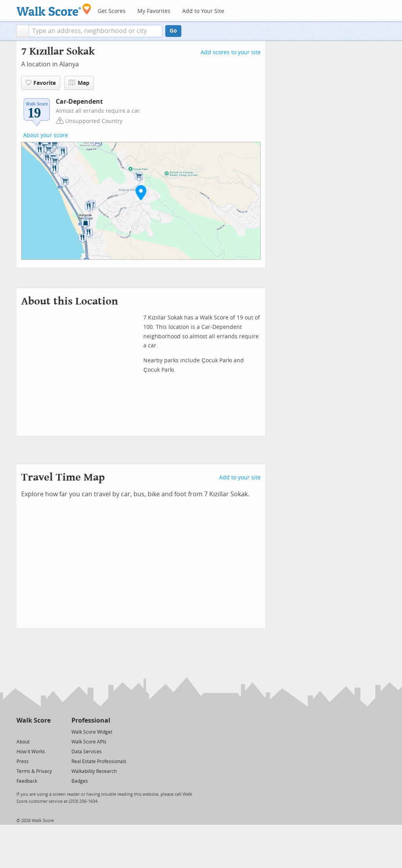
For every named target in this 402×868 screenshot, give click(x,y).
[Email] (45, 731)
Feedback (27, 781)
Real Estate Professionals (99, 762)
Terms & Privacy (34, 771)
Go (173, 31)
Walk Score (34, 720)
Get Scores (112, 11)
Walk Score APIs (89, 742)
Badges (80, 781)
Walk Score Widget (92, 732)
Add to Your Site (203, 11)
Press (23, 762)
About (23, 742)
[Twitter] (21, 731)
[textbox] (96, 31)
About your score (46, 135)
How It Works (31, 752)
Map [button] (79, 83)
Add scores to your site (231, 52)
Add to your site (240, 478)
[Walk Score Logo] (54, 10)
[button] (23, 31)
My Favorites (154, 11)
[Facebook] (33, 731)
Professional (91, 720)
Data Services (87, 752)
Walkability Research (94, 771)
